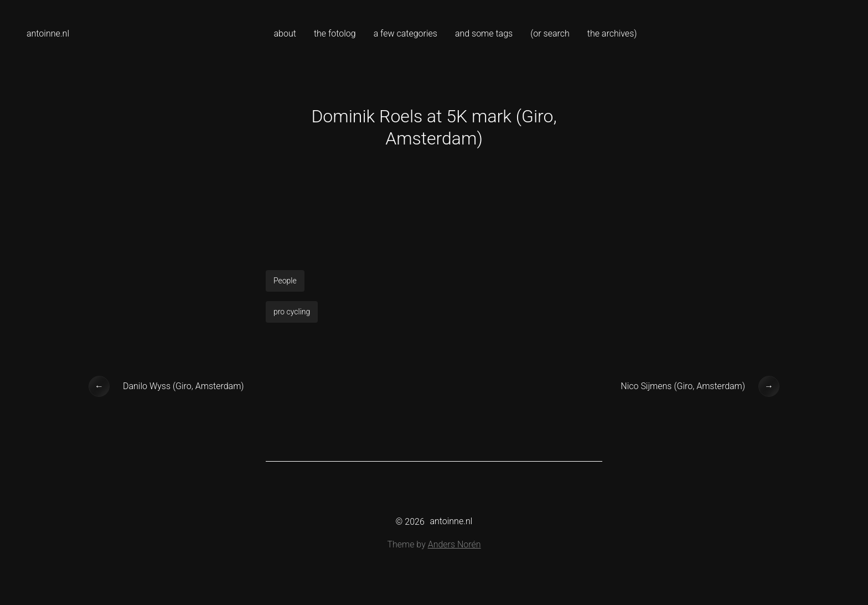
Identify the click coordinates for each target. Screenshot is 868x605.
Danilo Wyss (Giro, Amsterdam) (184, 386)
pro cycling (292, 312)
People (285, 281)
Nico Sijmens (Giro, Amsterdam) (683, 386)
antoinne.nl (48, 33)
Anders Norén (454, 544)
